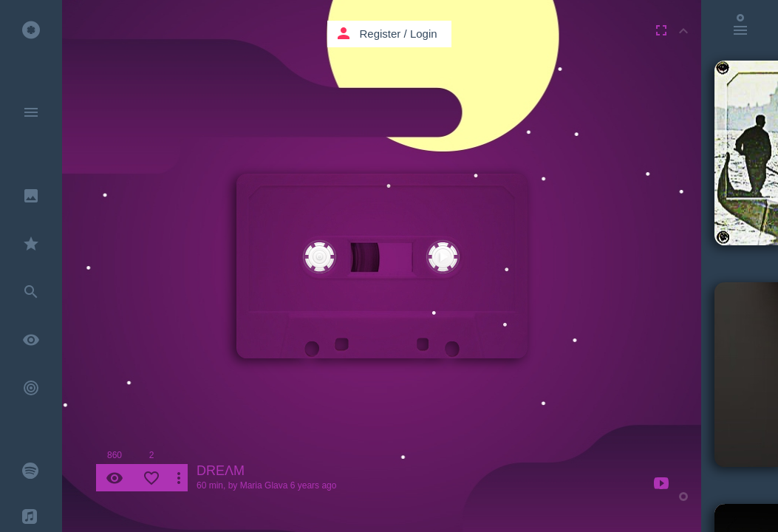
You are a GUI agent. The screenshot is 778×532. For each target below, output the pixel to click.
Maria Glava (264, 485)
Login (424, 34)
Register (381, 34)
